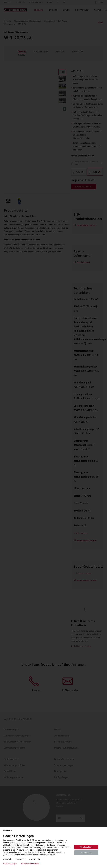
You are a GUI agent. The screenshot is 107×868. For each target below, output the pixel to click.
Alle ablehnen (86, 853)
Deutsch (8, 831)
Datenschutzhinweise (30, 864)
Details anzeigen (10, 864)
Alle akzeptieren (86, 847)
